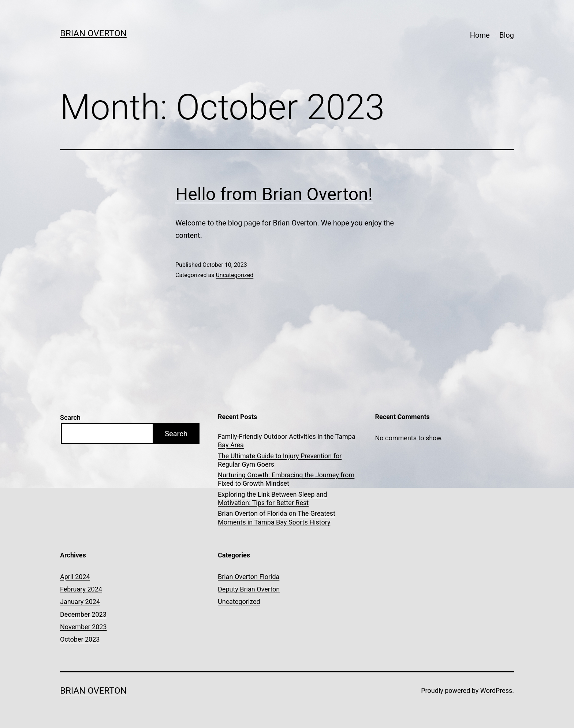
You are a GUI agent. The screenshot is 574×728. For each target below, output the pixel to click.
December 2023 (83, 614)
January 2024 (80, 602)
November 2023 (83, 627)
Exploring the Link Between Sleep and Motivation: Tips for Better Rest (273, 499)
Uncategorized (234, 275)
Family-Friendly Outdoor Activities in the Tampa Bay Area (287, 441)
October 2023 (80, 639)
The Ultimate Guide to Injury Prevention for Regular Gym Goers (280, 460)
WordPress (496, 690)
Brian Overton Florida (249, 577)
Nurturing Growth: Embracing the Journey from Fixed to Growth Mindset (286, 479)
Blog (507, 35)
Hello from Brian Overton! (274, 194)
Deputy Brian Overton (249, 589)
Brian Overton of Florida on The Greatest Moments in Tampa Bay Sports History (277, 518)
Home (480, 35)
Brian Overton (93, 33)
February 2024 (81, 589)
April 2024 (75, 577)
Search (70, 417)
